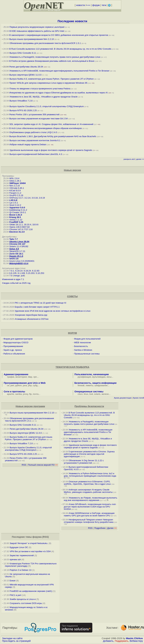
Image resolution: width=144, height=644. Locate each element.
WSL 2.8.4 (14, 178)
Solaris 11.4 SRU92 (19, 246)
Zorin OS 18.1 (16, 254)
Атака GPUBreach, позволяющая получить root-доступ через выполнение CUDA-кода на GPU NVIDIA (90, 507)
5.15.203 (30, 273)
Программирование (13, 346)
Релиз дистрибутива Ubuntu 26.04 (26, 67)
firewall (81, 385)
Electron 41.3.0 (17, 232)
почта (36, 394)
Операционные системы (89, 392)
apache (11, 394)
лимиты (89, 385)
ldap (30, 377)
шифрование (101, 385)
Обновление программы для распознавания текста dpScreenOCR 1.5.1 (45, 43)
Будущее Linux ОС (19, 547)
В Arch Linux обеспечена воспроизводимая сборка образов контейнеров (45, 128)
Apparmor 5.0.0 (17, 208)
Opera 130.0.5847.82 (19, 227)
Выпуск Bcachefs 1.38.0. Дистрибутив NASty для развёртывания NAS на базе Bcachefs (53, 136)
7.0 (11, 276)
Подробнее (100, 528)
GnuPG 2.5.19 (16, 195)
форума (37, 537)
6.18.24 (27, 271)
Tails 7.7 (13, 239)
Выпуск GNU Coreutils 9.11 (23, 53)
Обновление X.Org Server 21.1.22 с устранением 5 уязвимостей (84, 462)
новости (81, 5)
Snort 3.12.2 (15, 205)
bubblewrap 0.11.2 (18, 210)
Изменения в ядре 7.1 (13, 279)
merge (17, 276)
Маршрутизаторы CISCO (16, 342)
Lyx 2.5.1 (14, 203)
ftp (31, 394)
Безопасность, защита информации (96, 383)
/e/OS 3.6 (14, 259)
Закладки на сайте (12, 638)
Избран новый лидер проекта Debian (28, 144)
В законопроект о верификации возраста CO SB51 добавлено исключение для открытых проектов (59, 35)
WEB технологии (83, 342)
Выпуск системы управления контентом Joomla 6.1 (35, 140)
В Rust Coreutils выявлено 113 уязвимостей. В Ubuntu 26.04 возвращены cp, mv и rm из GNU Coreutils (60, 49)
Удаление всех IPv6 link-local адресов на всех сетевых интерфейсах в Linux (53, 311)
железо (105, 394)
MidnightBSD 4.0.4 (19, 263)
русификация (84, 377)
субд (35, 385)
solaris (97, 394)
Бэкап (12, 581)
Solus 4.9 (14, 249)
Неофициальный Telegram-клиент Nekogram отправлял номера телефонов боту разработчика (89, 521)
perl (12, 385)
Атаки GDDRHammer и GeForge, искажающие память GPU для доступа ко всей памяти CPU (89, 514)
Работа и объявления (14, 354)
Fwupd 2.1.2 (15, 193)
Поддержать (122, 641)
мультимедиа (99, 377)
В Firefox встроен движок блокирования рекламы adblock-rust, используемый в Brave (52, 61)
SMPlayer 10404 (17, 183)
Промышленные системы (87, 354)
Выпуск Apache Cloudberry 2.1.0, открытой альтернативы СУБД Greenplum (47, 106)
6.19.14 (19, 271)
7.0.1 (12, 271)
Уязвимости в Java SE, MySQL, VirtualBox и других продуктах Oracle (43, 97)
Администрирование (16, 374)
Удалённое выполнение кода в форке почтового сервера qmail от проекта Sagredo (51, 150)
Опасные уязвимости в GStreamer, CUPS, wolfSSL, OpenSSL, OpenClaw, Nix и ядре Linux (87, 483)
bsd (91, 394)
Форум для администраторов (18, 339)
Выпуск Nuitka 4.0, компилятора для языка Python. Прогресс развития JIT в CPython (52, 79)
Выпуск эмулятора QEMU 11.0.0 (26, 75)
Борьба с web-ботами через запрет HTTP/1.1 (37, 307)
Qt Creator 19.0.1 (18, 212)
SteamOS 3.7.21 (17, 251)
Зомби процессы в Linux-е (23, 599)
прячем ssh (15, 559)
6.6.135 (13, 273)
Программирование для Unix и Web (25, 383)
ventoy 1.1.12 (16, 220)
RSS (24, 465)
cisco (80, 394)
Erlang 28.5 (15, 217)
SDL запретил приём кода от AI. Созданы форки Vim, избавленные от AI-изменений (51, 124)
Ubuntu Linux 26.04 (19, 242)
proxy (26, 394)
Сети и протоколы (14, 392)
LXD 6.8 (13, 200)
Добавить (108, 641)
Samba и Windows (83, 350)
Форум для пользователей (87, 339)
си (8, 385)
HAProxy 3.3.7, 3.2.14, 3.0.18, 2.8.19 (27, 198)
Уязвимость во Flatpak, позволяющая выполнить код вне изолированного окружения (90, 499)
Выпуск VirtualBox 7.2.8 (21, 101)
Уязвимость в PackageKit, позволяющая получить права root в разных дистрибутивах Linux (55, 57)
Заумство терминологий (22, 555)
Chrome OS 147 (17, 244)
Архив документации (123, 398)
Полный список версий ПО (43, 465)
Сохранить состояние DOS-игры (26, 603)
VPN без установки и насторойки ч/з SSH (30, 551)
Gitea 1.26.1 (15, 181)
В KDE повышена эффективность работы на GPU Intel (37, 31)
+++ (88, 5)
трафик (11, 377)
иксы (109, 377)
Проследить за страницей (16, 641)
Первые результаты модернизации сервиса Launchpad (37, 27)
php (30, 385)
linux (86, 394)
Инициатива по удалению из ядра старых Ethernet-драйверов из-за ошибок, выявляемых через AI (58, 93)
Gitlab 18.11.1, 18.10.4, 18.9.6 (24, 225)
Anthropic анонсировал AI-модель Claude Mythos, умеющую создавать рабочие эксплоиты (88, 491)
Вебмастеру (136, 641)
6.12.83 (36, 271)
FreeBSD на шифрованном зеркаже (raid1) (31, 591)
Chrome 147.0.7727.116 (21, 229)
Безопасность (81, 346)
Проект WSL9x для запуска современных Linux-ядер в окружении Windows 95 (48, 83)
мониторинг (21, 377)
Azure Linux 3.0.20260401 (22, 261)
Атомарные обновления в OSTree (32, 319)
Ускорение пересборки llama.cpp (31, 315)
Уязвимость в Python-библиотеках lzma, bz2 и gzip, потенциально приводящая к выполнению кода (90, 475)
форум (96, 5)
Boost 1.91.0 (16, 215)
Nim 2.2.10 (14, 186)
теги (104, 5)
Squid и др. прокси (13, 350)
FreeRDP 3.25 (16, 222)
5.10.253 (40, 273)
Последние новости (72, 21)
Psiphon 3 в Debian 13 (20, 570)
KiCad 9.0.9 (15, 190)
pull (23, 276)
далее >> (140, 159)
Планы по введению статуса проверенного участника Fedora (40, 89)
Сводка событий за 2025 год (16, 283)
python (18, 385)
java (25, 385)
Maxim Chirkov (134, 638)
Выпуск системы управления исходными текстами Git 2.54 (38, 119)
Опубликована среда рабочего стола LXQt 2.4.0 (33, 132)
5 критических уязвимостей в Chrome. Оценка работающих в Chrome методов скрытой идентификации (89, 454)
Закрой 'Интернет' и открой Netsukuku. (29, 543)
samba (18, 394)
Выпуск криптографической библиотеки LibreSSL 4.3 (36, 154)
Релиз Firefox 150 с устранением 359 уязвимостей (34, 114)
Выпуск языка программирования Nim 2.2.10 (32, 39)
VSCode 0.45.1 (17, 188)
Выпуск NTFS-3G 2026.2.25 (23, 110)
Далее (112, 528)
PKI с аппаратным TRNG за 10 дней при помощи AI (40, 303)
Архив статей (139, 398)
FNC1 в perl (15, 595)
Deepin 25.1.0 (16, 256)
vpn (35, 377)
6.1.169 (21, 273)
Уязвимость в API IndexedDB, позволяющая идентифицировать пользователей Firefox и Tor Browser (59, 71)
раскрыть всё (129, 159)
